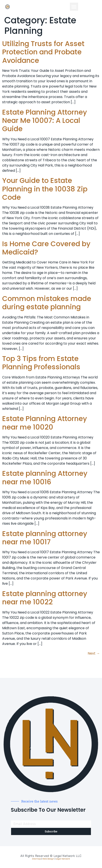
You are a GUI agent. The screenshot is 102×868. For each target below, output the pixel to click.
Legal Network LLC (68, 856)
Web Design (48, 859)
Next (94, 653)
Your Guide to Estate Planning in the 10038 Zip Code (45, 189)
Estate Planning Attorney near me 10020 (45, 423)
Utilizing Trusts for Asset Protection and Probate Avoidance (43, 52)
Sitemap (36, 859)
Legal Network (63, 859)
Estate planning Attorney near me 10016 (45, 477)
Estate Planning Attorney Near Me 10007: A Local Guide (45, 120)
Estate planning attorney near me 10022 (45, 598)
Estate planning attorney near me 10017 (45, 538)
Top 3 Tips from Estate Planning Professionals (41, 363)
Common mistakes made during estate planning (47, 303)
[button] (74, 7)
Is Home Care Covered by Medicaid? (46, 248)
